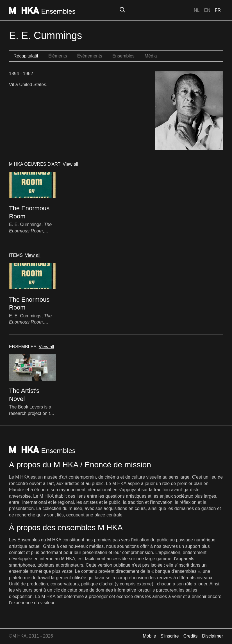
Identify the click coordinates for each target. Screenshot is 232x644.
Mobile (149, 636)
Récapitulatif (26, 56)
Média (151, 56)
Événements (90, 56)
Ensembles (123, 56)
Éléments (58, 56)
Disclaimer (212, 636)
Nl (197, 10)
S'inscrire (170, 636)
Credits (191, 636)
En (207, 10)
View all (70, 164)
